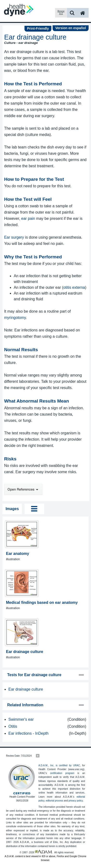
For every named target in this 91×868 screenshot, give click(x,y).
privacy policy (76, 801)
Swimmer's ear (21, 719)
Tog (34, 509)
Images (12, 509)
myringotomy (15, 318)
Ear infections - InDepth (28, 733)
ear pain (28, 219)
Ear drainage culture (26, 689)
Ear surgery (14, 237)
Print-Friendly (38, 28)
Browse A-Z (61, 12)
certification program (62, 773)
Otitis (13, 726)
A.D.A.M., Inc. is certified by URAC (59, 765)
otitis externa (74, 287)
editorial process (54, 801)
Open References (23, 489)
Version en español (71, 28)
